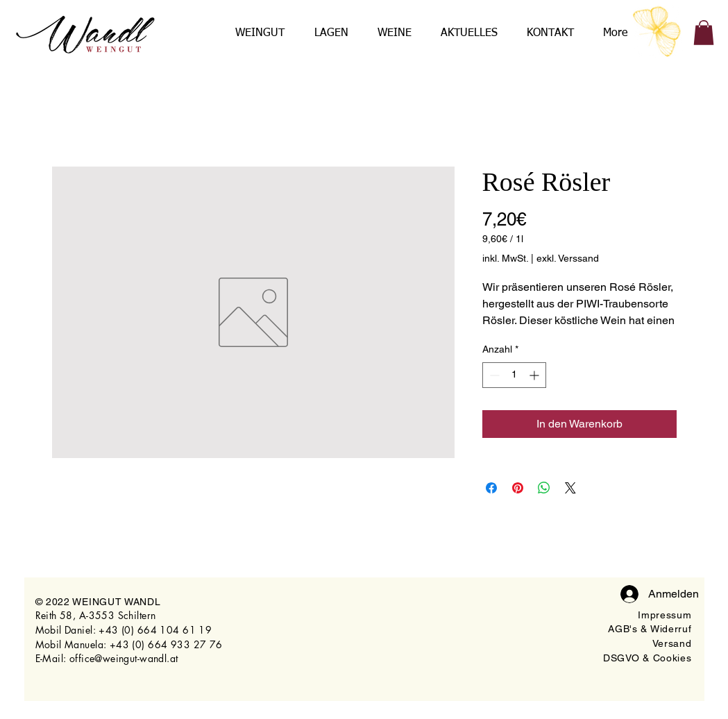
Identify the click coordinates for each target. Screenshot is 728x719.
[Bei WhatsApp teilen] (544, 488)
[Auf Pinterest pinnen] (518, 488)
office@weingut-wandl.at (124, 658)
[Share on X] (570, 488)
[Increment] (535, 375)
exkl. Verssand (568, 258)
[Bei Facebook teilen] (491, 488)
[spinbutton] (514, 375)
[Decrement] (493, 375)
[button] (704, 33)
